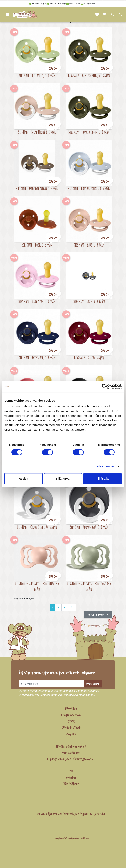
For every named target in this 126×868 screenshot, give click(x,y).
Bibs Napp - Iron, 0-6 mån (89, 301)
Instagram (82, 814)
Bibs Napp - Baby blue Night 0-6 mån (89, 188)
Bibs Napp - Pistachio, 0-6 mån (37, 75)
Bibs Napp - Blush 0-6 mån (89, 245)
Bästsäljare (71, 784)
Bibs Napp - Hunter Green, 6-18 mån (89, 75)
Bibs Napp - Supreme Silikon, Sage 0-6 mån (89, 586)
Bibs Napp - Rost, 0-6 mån (37, 245)
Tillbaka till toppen (98, 615)
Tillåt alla (102, 479)
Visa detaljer (105, 466)
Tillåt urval (63, 479)
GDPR (71, 721)
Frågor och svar (71, 715)
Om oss (71, 734)
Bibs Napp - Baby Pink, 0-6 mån (37, 301)
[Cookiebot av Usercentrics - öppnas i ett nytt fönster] (105, 386)
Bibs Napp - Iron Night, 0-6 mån (89, 527)
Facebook (68, 814)
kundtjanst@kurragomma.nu (76, 759)
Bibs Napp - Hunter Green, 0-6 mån (89, 132)
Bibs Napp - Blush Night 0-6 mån (37, 132)
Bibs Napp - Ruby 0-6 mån (89, 358)
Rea (71, 771)
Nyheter (71, 777)
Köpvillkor (71, 709)
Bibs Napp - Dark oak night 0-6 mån (37, 188)
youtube (100, 814)
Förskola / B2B (71, 728)
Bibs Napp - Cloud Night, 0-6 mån (37, 527)
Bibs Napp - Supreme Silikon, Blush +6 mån (37, 586)
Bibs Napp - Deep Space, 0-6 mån (37, 358)
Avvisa (24, 479)
